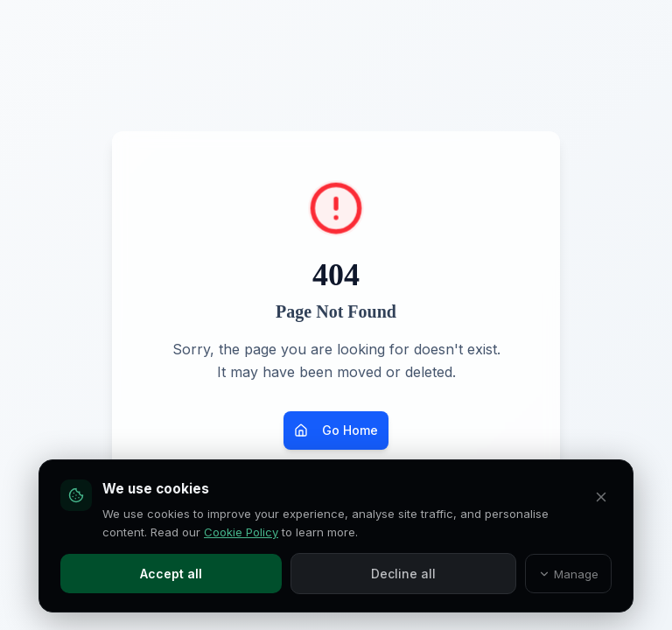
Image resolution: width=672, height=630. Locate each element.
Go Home (336, 430)
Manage (569, 574)
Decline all (403, 574)
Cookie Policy (241, 532)
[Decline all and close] (601, 497)
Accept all (171, 574)
